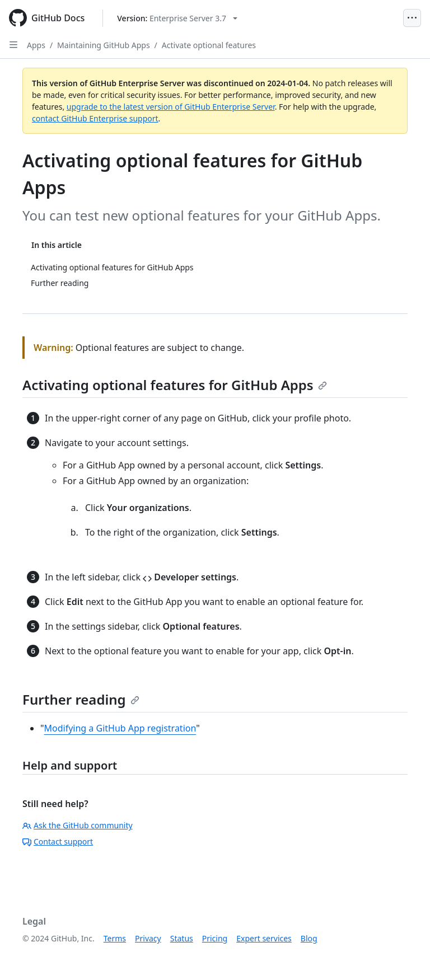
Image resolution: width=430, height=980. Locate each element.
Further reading (81, 699)
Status (182, 938)
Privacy (148, 938)
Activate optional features (209, 45)
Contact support (58, 841)
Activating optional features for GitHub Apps (175, 385)
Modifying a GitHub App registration (120, 728)
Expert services (264, 938)
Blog (309, 938)
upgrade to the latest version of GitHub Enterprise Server (171, 107)
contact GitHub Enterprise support (95, 118)
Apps (36, 45)
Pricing (215, 938)
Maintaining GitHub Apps (104, 45)
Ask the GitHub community (78, 825)
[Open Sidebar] (13, 45)
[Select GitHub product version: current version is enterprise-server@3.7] (177, 18)
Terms (115, 938)
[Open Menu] (412, 18)
